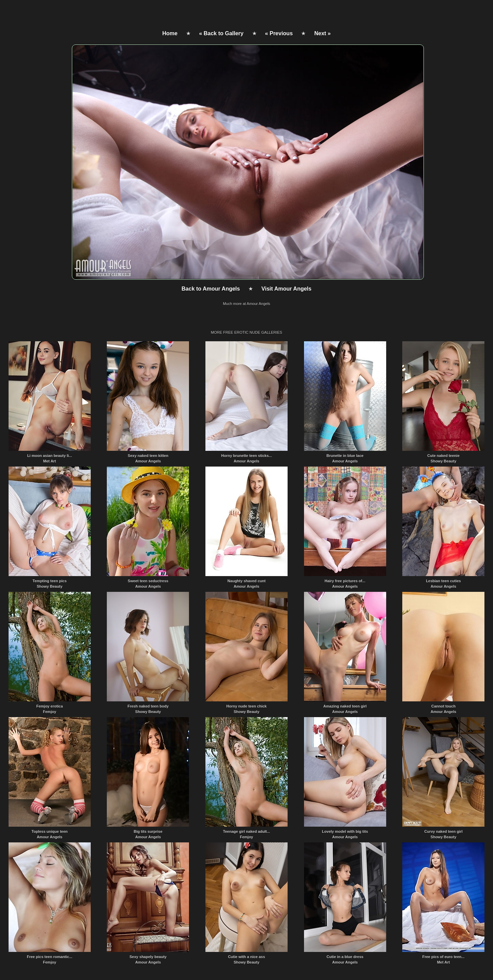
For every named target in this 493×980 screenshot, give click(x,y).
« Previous (279, 33)
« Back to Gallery (221, 33)
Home (170, 33)
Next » (323, 33)
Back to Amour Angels (211, 289)
